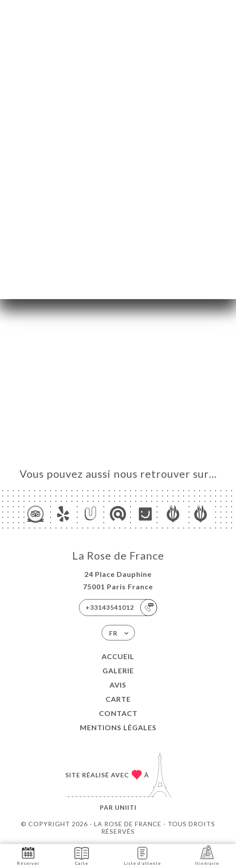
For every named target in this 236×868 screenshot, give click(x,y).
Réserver (28, 855)
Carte (118, 699)
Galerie (118, 670)
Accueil (118, 656)
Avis (118, 685)
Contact (118, 713)
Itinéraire (207, 855)
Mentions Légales (118, 727)
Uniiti (126, 807)
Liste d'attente (142, 855)
